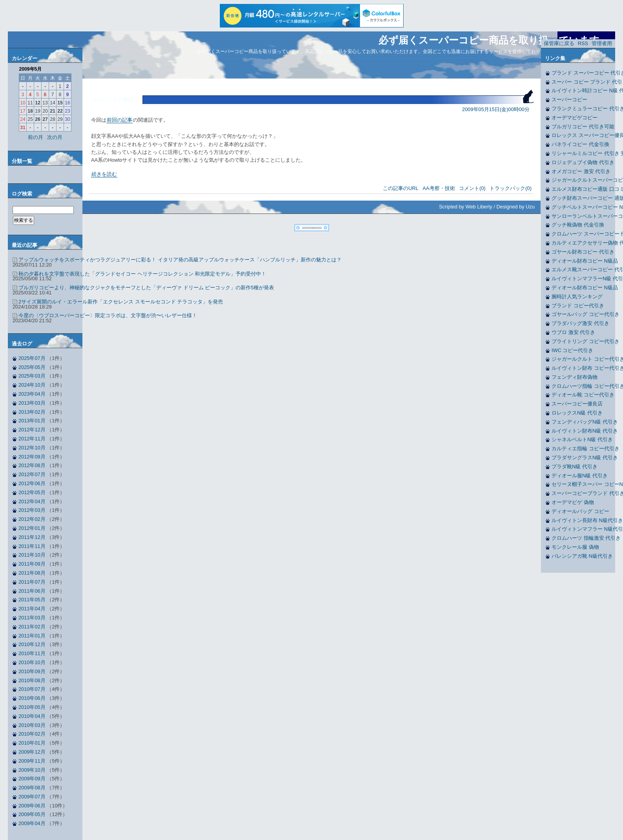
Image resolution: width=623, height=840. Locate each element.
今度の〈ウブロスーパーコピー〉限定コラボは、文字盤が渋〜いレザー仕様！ (108, 315)
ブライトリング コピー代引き (586, 341)
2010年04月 (32, 716)
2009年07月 (32, 797)
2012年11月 (32, 439)
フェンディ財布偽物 (575, 377)
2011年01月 (32, 636)
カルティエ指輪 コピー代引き (586, 448)
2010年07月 (32, 689)
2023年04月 (32, 394)
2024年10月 (32, 385)
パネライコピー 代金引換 (580, 144)
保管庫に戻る (559, 43)
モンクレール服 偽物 (575, 547)
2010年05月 (32, 707)
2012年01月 (32, 528)
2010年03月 (32, 725)
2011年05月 (32, 600)
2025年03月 (32, 376)
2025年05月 (32, 367)
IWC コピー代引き (572, 350)
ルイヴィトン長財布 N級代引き (587, 520)
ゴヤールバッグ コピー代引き (586, 314)
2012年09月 (32, 457)
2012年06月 (32, 483)
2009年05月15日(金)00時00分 (496, 109)
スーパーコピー (569, 100)
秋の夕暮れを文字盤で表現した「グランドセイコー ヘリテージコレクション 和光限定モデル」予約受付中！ (142, 274)
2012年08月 (32, 465)
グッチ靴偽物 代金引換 (578, 225)
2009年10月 (32, 770)
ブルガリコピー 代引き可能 (583, 127)
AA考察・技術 (439, 188)
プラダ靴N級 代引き (575, 467)
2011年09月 (32, 564)
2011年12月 (32, 537)
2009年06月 (32, 806)
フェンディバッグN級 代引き (585, 422)
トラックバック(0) (511, 188)
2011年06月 (32, 591)
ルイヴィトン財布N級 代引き (585, 431)
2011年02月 (32, 627)
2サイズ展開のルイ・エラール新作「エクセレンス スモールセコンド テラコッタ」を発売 (121, 302)
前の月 (36, 137)
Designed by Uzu (516, 207)
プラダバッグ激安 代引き (580, 323)
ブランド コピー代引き (578, 306)
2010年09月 (32, 671)
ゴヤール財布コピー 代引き (583, 252)
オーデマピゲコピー (575, 118)
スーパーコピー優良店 (577, 404)
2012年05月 (32, 492)
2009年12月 (32, 752)
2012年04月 (32, 501)
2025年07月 (32, 358)
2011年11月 (32, 546)
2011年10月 (32, 555)
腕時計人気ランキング (577, 297)
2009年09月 (32, 779)
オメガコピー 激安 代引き (581, 171)
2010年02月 (32, 734)
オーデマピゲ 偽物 (573, 502)
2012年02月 (32, 519)
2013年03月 (32, 403)
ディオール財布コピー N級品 (585, 261)
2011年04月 (32, 609)
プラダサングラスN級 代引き (585, 457)
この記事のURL (401, 188)
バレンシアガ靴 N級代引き (582, 556)
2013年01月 (32, 421)
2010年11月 (32, 653)
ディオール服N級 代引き (580, 476)
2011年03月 (32, 618)
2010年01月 (32, 743)
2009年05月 (32, 814)
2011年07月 (32, 582)
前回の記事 (120, 120)
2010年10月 (32, 662)
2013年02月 (32, 412)
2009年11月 (32, 761)
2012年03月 (32, 510)
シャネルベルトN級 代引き (582, 439)
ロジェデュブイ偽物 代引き (583, 162)
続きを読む (104, 174)
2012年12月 (32, 430)
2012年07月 (32, 474)
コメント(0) (472, 188)
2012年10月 (32, 448)
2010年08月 (32, 680)
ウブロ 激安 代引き (573, 332)
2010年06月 (32, 698)
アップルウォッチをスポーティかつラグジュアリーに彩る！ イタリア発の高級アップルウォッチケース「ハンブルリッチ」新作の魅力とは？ (180, 260)
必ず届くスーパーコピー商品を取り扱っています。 (494, 40)
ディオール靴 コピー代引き (583, 395)
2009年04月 (32, 823)
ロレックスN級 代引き (577, 413)
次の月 (55, 137)
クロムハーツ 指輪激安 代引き (586, 538)
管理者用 (602, 43)
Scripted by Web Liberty (466, 207)
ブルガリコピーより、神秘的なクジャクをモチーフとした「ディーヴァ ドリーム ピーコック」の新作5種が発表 (146, 288)
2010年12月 (32, 644)
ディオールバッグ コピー (580, 511)
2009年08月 (32, 788)
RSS (583, 43)
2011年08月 (32, 573)
